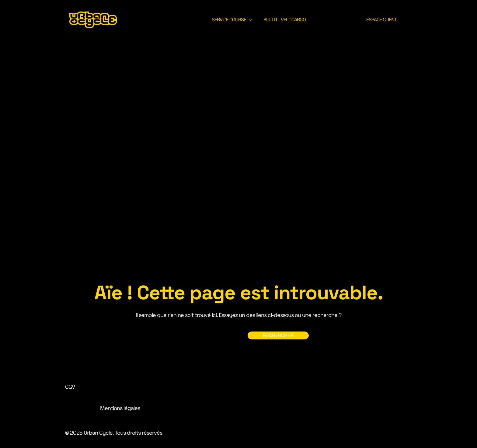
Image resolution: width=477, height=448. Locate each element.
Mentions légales (120, 408)
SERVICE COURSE (229, 20)
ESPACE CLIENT (381, 20)
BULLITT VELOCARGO (284, 20)
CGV (70, 387)
